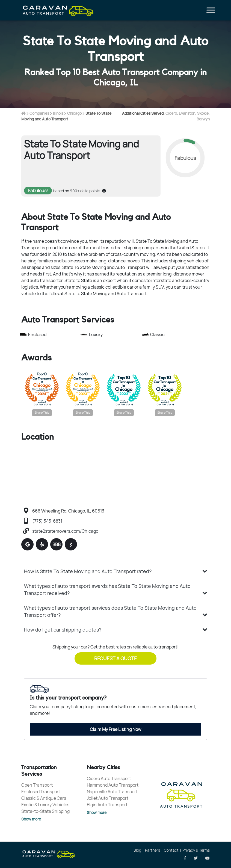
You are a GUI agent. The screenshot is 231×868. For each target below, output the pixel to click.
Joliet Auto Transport (108, 798)
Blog (137, 850)
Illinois (58, 113)
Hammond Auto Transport (113, 785)
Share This (42, 412)
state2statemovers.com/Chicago (65, 531)
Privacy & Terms (196, 850)
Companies (39, 113)
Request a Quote (115, 658)
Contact (171, 850)
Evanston (187, 113)
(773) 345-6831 (47, 521)
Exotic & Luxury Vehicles (45, 805)
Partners (152, 850)
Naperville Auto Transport (112, 792)
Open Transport (37, 785)
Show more (31, 819)
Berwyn (203, 119)
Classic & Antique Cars (44, 798)
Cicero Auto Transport (109, 778)
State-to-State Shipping (45, 811)
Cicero (171, 113)
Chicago (74, 113)
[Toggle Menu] (211, 10)
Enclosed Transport (41, 792)
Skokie (203, 113)
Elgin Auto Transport (107, 805)
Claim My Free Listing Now (115, 729)
